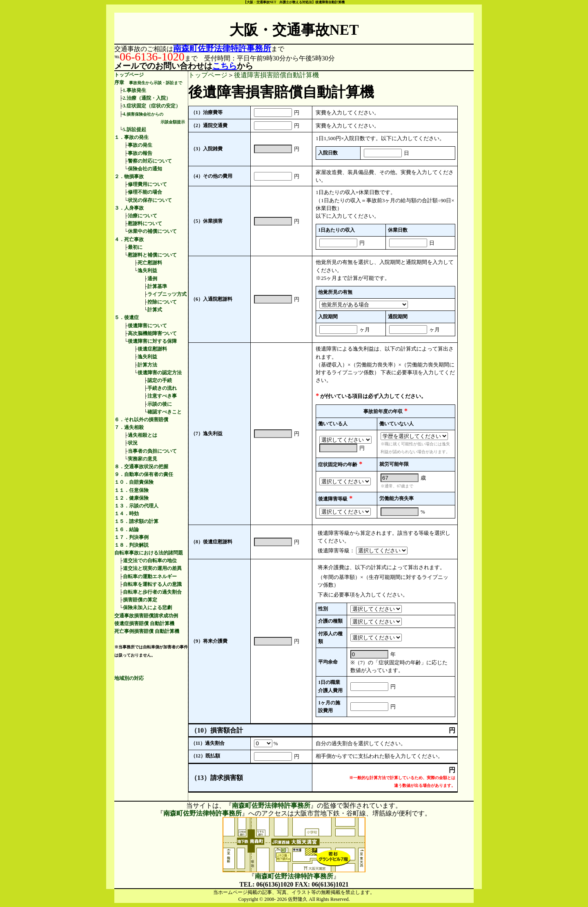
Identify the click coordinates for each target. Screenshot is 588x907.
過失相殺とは (143, 435)
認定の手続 (160, 380)
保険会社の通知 (145, 169)
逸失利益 (147, 270)
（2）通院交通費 (209, 125)
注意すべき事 (162, 396)
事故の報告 (140, 153)
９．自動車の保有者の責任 (144, 474)
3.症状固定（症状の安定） (152, 106)
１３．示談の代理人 (136, 506)
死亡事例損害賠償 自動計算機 (147, 631)
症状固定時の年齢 (338, 465)
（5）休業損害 (207, 221)
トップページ (129, 75)
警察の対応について (150, 161)
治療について (143, 216)
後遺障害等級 (333, 499)
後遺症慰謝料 (152, 349)
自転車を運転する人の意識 (152, 584)
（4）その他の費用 (212, 176)
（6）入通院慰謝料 (212, 299)
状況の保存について (150, 200)
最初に (135, 247)
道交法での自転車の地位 (150, 561)
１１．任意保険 (131, 490)
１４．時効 (127, 514)
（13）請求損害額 (217, 778)
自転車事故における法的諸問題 (149, 553)
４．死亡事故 (129, 239)
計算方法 (147, 365)
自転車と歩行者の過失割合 (152, 592)
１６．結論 (127, 529)
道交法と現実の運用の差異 (152, 568)
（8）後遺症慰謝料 (212, 542)
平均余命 (328, 662)
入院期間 (328, 317)
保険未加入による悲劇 (147, 608)
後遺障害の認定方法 (160, 373)
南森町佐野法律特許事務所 (222, 48)
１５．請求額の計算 (136, 521)
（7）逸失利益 (207, 433)
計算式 (155, 310)
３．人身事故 (129, 208)
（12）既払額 (205, 756)
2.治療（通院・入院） (147, 98)
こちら (225, 66)
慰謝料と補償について (152, 255)
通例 (152, 279)
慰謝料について (145, 223)
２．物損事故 (129, 176)
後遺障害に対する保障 (152, 341)
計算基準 (157, 286)
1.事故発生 (135, 90)
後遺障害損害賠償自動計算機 (276, 75)
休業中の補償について (152, 231)
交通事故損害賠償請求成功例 (146, 616)
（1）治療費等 (207, 112)
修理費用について (147, 184)
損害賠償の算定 (140, 600)
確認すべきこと (165, 412)
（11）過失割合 (208, 743)
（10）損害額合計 (217, 730)
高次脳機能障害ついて (152, 333)
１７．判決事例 (131, 537)
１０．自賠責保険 (134, 482)
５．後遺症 (127, 317)
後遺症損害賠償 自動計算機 (144, 623)
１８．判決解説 (131, 545)
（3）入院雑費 (207, 149)
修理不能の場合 (145, 192)
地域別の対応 (129, 678)
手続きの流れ (162, 388)
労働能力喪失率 (396, 498)
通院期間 (398, 317)
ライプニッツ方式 (167, 294)
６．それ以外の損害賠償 (141, 420)
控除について (162, 302)
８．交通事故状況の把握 (141, 467)
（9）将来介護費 (209, 641)
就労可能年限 (394, 464)
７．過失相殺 (129, 427)
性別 (323, 609)
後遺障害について (147, 326)
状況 (133, 443)
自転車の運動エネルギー (150, 576)
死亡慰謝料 (150, 263)
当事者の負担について (152, 451)
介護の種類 (330, 621)
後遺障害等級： (336, 551)
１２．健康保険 (131, 498)
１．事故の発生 (131, 137)
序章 (148, 83)
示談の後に (160, 404)
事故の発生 (140, 145)
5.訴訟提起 (135, 130)
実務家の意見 (143, 459)
